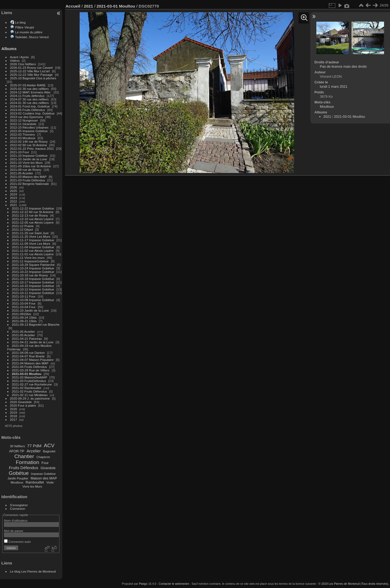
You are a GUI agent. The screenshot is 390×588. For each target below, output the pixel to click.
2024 (14, 194)
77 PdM (34, 446)
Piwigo (143, 584)
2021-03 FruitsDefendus (29, 381)
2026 (14, 187)
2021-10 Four (20, 152)
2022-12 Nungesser (24, 120)
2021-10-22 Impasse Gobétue (33, 272)
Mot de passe (14, 531)
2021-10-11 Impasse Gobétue (33, 293)
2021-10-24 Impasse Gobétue (33, 268)
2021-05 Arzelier (22, 173)
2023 (14, 198)
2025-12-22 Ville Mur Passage (31, 75)
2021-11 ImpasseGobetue (30, 261)
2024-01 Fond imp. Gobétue (30, 106)
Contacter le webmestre (174, 584)
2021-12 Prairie (23, 226)
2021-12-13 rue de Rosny (30, 215)
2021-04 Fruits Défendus (30, 367)
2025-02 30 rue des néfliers (29, 89)
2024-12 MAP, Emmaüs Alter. (31, 92)
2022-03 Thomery (23, 134)
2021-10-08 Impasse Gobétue (33, 300)
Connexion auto (17, 542)
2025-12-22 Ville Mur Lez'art (30, 71)
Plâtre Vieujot (25, 27)
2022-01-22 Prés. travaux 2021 (32, 148)
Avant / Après (19, 57)
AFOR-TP (17, 451)
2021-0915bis (22, 314)
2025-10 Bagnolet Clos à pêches (33, 78)
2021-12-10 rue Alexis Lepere (33, 219)
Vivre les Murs (32, 486)
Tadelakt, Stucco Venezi (32, 37)
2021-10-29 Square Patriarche (33, 265)
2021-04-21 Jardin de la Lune (33, 342)
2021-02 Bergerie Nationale (30, 184)
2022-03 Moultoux (23, 138)
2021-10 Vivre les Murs (26, 163)
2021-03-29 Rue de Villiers (31, 370)
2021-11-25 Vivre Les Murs (31, 236)
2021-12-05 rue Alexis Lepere (33, 222)
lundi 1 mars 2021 (334, 86)
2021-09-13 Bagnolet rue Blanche (36, 324)
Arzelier (34, 451)
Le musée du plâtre (29, 32)
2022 (14, 201)
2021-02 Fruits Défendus (30, 391)
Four (45, 463)
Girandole (48, 468)
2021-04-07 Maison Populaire (33, 360)
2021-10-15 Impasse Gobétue (33, 286)
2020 (14, 409)
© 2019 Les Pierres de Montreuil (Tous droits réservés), (354, 584)
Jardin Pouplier (18, 478)
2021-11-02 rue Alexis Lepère (33, 251)
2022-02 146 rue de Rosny (29, 141)
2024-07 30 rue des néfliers (29, 99)
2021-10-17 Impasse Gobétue (33, 282)
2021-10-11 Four (24, 296)
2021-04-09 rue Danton (28, 353)
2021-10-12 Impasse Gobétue (33, 289)
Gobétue (19, 473)
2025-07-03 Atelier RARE (28, 85)
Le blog (20, 22)
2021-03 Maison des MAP (28, 177)
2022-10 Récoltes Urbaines (29, 127)
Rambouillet (35, 482)
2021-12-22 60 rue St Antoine (33, 212)
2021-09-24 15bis (24, 317)
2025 (14, 191)
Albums (9, 49)
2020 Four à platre (23, 405)
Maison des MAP (44, 478)
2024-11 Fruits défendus (27, 96)
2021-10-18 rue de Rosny (30, 275)
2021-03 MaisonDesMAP (30, 377)
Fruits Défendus (24, 468)
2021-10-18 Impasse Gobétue (33, 279)
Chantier (24, 456)
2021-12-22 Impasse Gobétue (33, 208)
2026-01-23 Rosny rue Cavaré (31, 68)
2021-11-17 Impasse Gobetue (33, 240)
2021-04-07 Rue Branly (28, 356)
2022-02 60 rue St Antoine (29, 145)
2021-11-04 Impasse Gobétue (33, 247)
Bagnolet (49, 451)
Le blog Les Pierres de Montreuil (33, 571)
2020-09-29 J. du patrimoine (30, 398)
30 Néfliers (17, 446)
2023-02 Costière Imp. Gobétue (32, 113)
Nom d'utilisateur (16, 520)
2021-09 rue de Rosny (26, 170)
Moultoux (17, 482)
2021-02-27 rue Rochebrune (32, 384)
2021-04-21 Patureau (27, 339)
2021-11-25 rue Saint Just (30, 233)
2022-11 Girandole (23, 124)
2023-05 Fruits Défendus (28, 110)
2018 (14, 416)
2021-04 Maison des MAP (30, 363)
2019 (14, 412)
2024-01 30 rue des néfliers (30, 103)
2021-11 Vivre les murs (28, 258)
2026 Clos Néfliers (23, 64)
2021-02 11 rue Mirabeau (30, 395)
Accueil (73, 6)
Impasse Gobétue (43, 474)
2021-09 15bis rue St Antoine (31, 166)
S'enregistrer (19, 505)
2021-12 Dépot (22, 229)
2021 (14, 205)
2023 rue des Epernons (27, 117)
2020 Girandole (21, 402)
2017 (14, 419)
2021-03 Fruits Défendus (28, 180)
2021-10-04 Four (24, 303)
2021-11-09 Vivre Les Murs (31, 244)
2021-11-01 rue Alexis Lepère (33, 254)
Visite (50, 482)
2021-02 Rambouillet (27, 388)
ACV (49, 445)
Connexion (18, 509)
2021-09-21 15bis (24, 321)
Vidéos (15, 61)
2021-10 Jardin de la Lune (29, 159)
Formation (27, 462)
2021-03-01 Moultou (27, 374)
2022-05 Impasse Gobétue (29, 131)
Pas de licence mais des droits (343, 66)
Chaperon (43, 457)
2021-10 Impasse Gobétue (29, 156)
